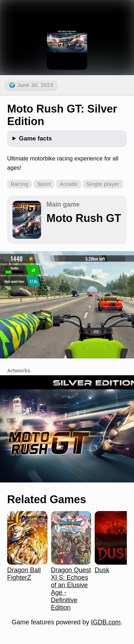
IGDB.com (106, 622)
